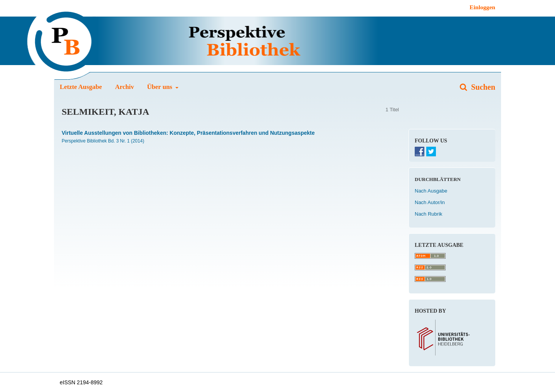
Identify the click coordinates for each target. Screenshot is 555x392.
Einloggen (482, 7)
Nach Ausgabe (431, 191)
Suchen (482, 87)
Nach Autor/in (430, 202)
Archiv (124, 87)
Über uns (160, 87)
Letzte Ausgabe (81, 87)
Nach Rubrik (429, 214)
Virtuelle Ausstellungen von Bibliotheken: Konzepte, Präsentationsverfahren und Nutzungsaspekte (188, 133)
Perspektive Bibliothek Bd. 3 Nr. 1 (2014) (103, 141)
